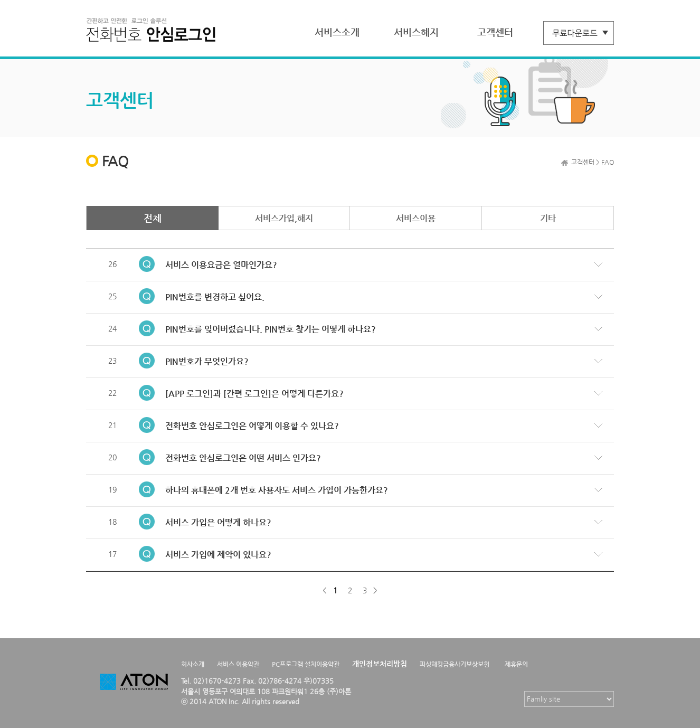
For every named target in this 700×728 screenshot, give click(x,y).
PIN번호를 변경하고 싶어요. (215, 297)
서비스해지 (416, 32)
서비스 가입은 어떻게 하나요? (218, 522)
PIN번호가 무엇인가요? (207, 361)
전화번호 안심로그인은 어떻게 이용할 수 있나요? (252, 426)
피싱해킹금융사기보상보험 (455, 664)
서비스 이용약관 (238, 664)
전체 (153, 218)
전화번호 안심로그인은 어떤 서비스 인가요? (243, 458)
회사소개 (193, 664)
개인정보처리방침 (380, 664)
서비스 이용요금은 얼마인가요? (221, 265)
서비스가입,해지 (284, 218)
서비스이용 (416, 218)
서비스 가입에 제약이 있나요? (218, 555)
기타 (548, 218)
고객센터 (495, 32)
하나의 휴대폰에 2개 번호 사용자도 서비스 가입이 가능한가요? (277, 490)
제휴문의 (516, 664)
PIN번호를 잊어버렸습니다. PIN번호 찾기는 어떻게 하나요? (271, 329)
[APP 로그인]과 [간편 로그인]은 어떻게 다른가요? (254, 394)
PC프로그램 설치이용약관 (306, 664)
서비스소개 (337, 32)
